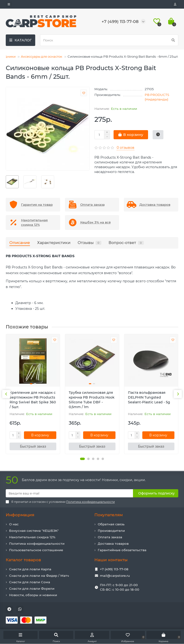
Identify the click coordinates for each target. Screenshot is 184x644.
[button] (82, 459)
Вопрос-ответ (126, 243)
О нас (14, 524)
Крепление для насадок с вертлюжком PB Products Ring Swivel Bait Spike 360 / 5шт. (33, 400)
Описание (20, 243)
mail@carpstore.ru (115, 576)
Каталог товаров (23, 560)
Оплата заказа (110, 537)
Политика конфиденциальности (37, 544)
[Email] (69, 493)
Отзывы (89, 243)
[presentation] (6, 394)
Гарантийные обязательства (122, 550)
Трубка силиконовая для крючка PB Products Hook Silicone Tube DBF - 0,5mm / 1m (92, 400)
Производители (111, 531)
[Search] (109, 40)
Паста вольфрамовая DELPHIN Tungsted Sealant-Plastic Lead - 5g (149, 397)
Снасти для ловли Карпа (30, 569)
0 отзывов (126, 148)
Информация (20, 515)
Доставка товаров (113, 544)
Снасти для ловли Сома (30, 582)
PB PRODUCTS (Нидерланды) (157, 97)
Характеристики (54, 243)
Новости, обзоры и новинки (33, 595)
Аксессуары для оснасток (42, 56)
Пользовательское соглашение (36, 550)
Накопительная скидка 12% (32, 537)
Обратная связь (111, 524)
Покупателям (109, 515)
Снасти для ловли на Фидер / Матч (39, 576)
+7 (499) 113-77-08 (114, 569)
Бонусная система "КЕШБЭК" (34, 531)
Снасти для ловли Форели (32, 588)
